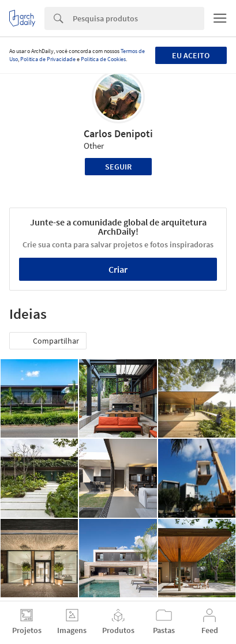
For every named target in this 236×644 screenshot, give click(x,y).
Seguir (118, 167)
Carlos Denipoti (118, 133)
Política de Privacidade (48, 59)
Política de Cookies (103, 59)
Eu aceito (191, 55)
